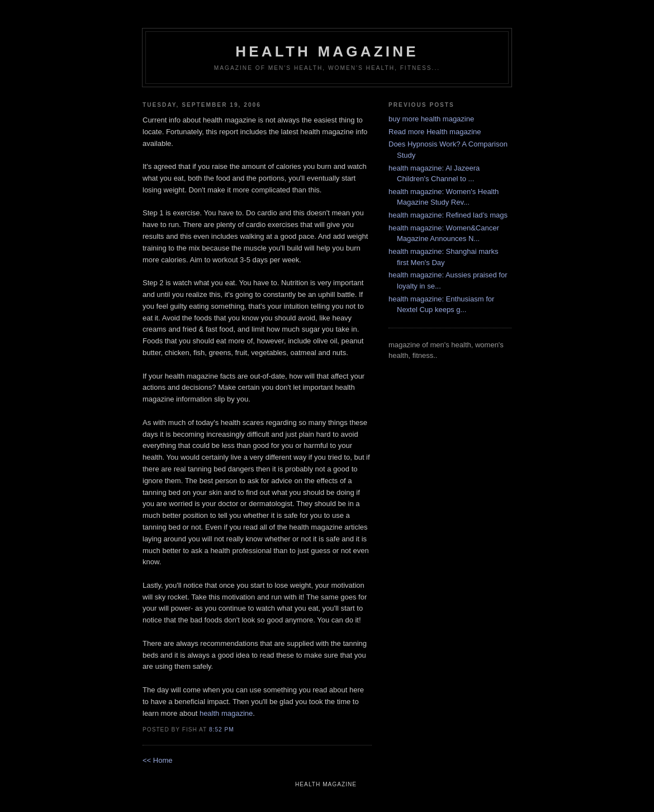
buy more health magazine (431, 119)
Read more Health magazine (435, 132)
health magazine (327, 51)
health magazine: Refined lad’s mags (448, 215)
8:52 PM (222, 730)
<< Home (157, 760)
